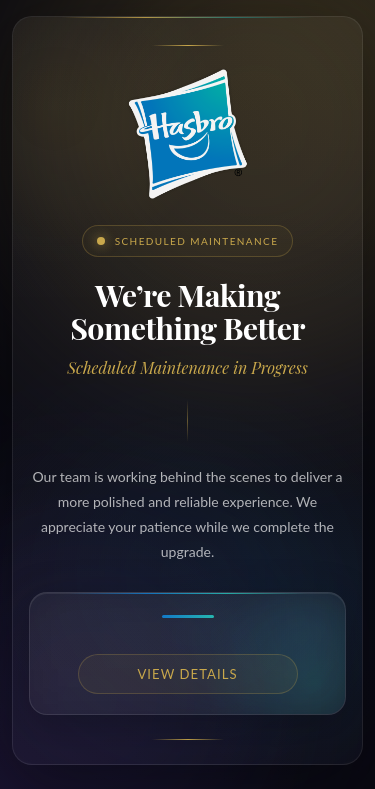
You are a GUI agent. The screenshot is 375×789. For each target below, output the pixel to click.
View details (187, 674)
